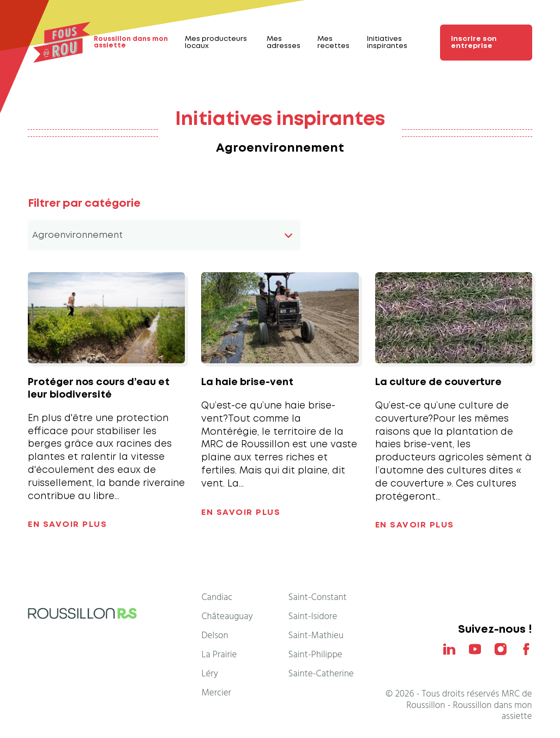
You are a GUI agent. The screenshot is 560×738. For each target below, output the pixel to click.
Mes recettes (333, 43)
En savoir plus (67, 525)
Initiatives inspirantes (387, 43)
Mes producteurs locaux (216, 43)
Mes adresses (284, 43)
